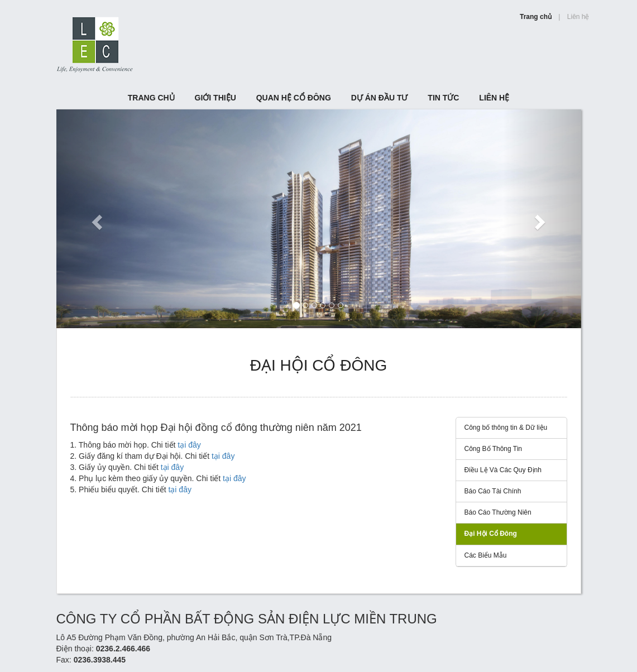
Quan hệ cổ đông (294, 98)
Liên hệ (578, 17)
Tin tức (443, 98)
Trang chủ (536, 17)
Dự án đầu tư (380, 98)
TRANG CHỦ (151, 98)
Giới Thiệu (215, 98)
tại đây (189, 445)
